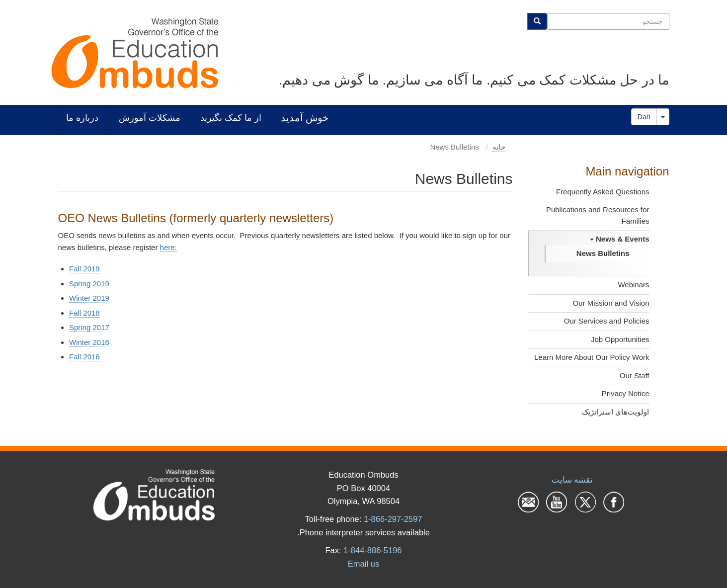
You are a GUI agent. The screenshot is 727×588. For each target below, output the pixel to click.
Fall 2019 (84, 269)
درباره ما (82, 118)
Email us (363, 564)
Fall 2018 (84, 313)
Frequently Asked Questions (603, 192)
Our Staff (635, 376)
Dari (644, 117)
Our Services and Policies (607, 321)
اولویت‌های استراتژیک (615, 412)
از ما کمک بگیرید (231, 118)
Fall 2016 (84, 357)
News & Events (620, 239)
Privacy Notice (626, 393)
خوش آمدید (305, 118)
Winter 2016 (89, 342)
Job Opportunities (620, 339)
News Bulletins (603, 253)
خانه (499, 147)
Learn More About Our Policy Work (592, 357)
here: (168, 247)
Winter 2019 (89, 298)
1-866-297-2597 (393, 519)
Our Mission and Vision (611, 303)
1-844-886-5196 (372, 550)
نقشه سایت (572, 480)
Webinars (633, 285)
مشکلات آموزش (150, 118)
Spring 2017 (89, 327)
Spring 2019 (89, 284)
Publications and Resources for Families (598, 215)
